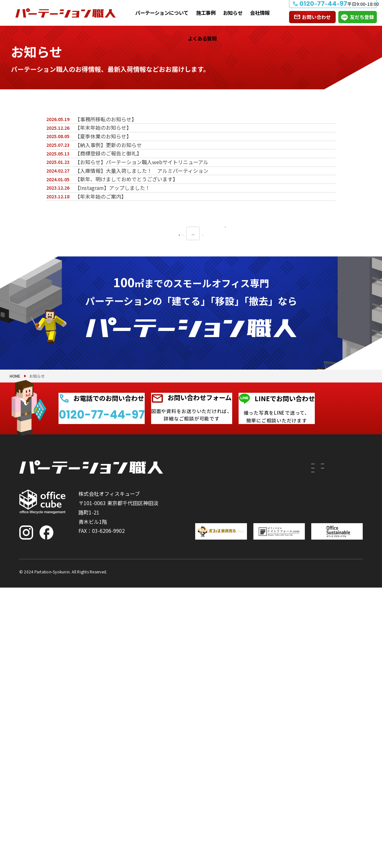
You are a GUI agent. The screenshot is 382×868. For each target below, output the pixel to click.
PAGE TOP (356, 830)
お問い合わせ (316, 17)
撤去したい (192, 769)
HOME (15, 611)
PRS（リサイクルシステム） (245, 742)
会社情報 (260, 13)
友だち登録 (362, 17)
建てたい (192, 731)
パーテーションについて (162, 13)
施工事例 (206, 13)
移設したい (192, 750)
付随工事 (230, 727)
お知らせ (233, 13)
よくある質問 (202, 38)
